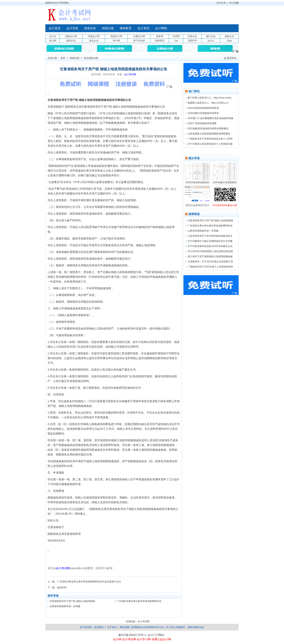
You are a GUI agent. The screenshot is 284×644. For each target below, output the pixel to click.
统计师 (53, 41)
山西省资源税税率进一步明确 (65, 606)
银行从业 (211, 36)
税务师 (160, 36)
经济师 (176, 36)
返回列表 (62, 588)
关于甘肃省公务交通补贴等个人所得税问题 (210, 144)
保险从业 (229, 36)
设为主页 (221, 3)
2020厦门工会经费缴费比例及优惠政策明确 (210, 118)
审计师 (116, 41)
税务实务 (90, 28)
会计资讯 (143, 28)
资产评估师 (139, 41)
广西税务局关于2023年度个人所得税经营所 (210, 267)
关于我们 (112, 627)
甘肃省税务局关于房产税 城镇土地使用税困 (72, 601)
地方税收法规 (91, 58)
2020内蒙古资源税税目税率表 (203, 113)
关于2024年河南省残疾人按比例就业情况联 (210, 251)
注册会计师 (139, 36)
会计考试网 (130, 74)
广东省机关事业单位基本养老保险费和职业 (139, 601)
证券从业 (192, 36)
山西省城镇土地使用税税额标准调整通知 (209, 134)
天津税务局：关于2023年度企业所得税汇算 (210, 262)
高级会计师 (116, 36)
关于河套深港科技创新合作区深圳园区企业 (210, 246)
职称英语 (160, 41)
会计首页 (55, 28)
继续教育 (126, 28)
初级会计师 (71, 36)
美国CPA (192, 41)
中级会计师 (94, 36)
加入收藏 (234, 3)
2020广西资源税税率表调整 (202, 123)
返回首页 (232, 58)
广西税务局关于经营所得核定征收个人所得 (210, 139)
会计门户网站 (156, 635)
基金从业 (94, 41)
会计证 (53, 36)
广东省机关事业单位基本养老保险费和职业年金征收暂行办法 (89, 582)
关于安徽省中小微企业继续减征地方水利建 (210, 241)
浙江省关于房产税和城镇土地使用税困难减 (210, 256)
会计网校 (161, 28)
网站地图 (125, 627)
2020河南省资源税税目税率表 (203, 108)
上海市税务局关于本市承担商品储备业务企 (210, 236)
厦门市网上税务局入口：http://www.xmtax (210, 98)
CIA (176, 41)
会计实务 (72, 28)
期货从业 (71, 41)
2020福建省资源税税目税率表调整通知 (208, 129)
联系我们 (99, 627)
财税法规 (108, 28)
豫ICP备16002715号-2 (132, 635)
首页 (63, 58)
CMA (229, 41)
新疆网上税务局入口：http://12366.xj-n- (208, 103)
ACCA (211, 41)
